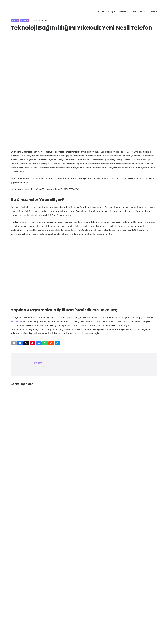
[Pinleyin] (32, 343)
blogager (39, 363)
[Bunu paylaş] (20, 343)
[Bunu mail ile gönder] (14, 343)
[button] (156, 12)
